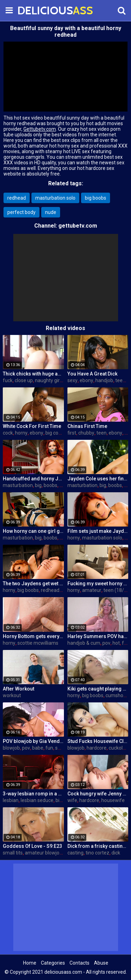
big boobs (96, 198)
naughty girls (49, 380)
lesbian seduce (37, 800)
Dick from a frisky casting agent (98, 846)
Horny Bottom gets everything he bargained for (33, 636)
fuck (8, 380)
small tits (13, 853)
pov (106, 643)
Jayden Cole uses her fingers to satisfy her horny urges (98, 479)
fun (126, 643)
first (72, 433)
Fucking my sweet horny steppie (98, 584)
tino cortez (97, 853)
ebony (86, 380)
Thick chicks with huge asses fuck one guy (33, 374)
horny (21, 433)
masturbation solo (55, 198)
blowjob (11, 748)
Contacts (79, 963)
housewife (113, 800)
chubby (86, 433)
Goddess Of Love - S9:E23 (32, 846)
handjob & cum (84, 643)
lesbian (11, 800)
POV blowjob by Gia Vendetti (33, 741)
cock (8, 433)
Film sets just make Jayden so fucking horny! (98, 531)
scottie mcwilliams (38, 643)
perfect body (21, 212)
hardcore (97, 748)
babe (38, 748)
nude (51, 212)
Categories (53, 963)
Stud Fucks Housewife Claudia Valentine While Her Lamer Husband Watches (98, 741)
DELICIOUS (35, 10)
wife (72, 800)
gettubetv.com (78, 226)
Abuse (101, 963)
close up (24, 380)
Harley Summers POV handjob (98, 636)
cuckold (117, 748)
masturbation (18, 485)
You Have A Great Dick (92, 374)
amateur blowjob (43, 853)
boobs (50, 485)
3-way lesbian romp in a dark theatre (33, 794)
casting (75, 853)
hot (116, 643)
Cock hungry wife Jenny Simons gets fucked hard (98, 794)
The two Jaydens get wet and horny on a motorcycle (33, 584)
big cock (54, 433)
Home (30, 963)
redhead (17, 198)
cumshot (115, 695)
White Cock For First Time (32, 426)
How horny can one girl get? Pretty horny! (33, 531)
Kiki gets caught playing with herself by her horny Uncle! (98, 689)
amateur (92, 590)
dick (116, 853)
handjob (104, 380)
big (38, 485)
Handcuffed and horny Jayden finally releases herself (33, 479)
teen (120, 380)
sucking (64, 748)
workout (12, 695)
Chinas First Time (87, 426)
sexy (72, 380)
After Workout (19, 689)
